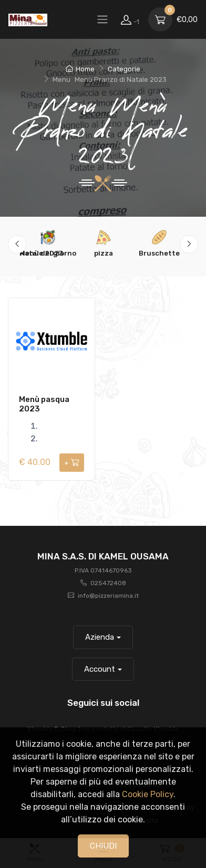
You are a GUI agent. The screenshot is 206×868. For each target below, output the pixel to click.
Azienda (100, 637)
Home (80, 69)
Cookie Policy (148, 794)
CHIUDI (103, 846)
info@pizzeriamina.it (108, 596)
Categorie (124, 69)
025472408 (108, 583)
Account (100, 669)
